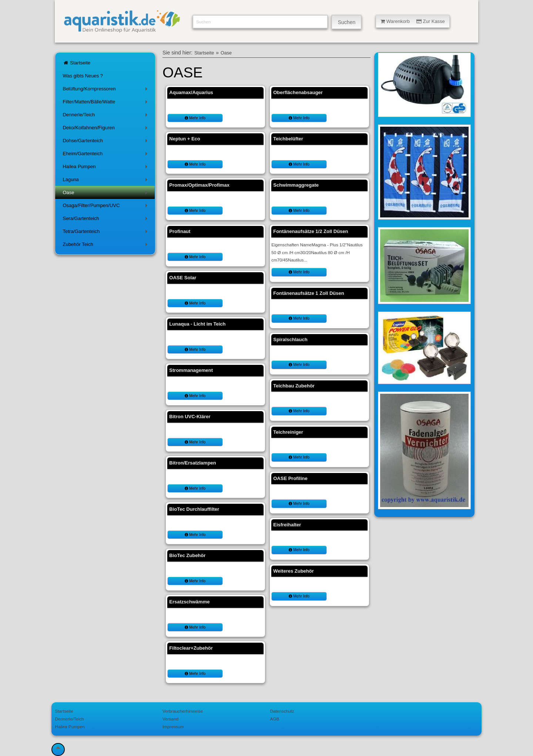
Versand (170, 719)
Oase (106, 194)
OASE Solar (183, 278)
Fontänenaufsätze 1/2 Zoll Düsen (311, 231)
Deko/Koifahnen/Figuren (106, 129)
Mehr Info (195, 118)
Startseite (76, 63)
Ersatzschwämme (189, 602)
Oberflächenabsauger (298, 92)
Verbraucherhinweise (183, 711)
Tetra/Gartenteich (106, 233)
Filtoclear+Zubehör (191, 648)
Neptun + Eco (185, 139)
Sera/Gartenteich (106, 220)
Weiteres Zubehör (294, 571)
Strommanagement (191, 370)
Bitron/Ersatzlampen (192, 463)
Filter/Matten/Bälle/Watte (106, 103)
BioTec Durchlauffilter (194, 509)
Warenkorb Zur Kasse (413, 21)
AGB (275, 719)
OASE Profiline (290, 478)
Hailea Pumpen (106, 168)
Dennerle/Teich (106, 116)
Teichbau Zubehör (294, 386)
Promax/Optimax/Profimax (199, 185)
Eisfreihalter (287, 525)
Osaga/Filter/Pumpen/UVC (106, 207)
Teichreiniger (288, 432)
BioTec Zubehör (187, 555)
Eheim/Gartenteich (106, 155)
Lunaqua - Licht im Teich (197, 324)
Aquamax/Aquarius (191, 92)
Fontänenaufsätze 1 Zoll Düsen (309, 293)
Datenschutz (282, 711)
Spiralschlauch (290, 339)
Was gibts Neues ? (83, 76)
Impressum (173, 727)
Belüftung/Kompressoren (106, 90)
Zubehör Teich (106, 246)
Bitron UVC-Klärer (190, 417)
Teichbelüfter (288, 139)
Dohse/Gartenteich (106, 142)
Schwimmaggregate (296, 185)
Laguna (106, 181)
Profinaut (180, 231)
